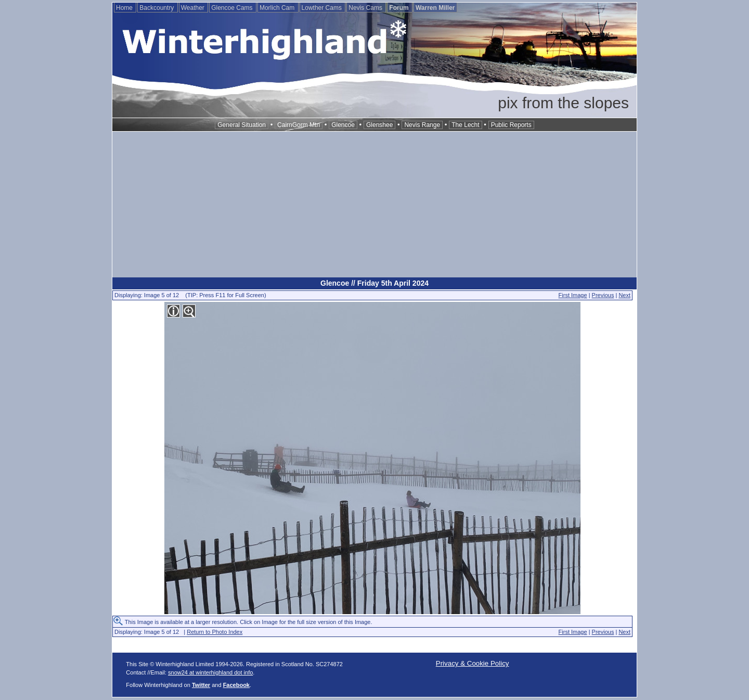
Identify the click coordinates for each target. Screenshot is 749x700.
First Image (573, 295)
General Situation (242, 125)
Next (624, 295)
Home (125, 8)
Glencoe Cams (233, 8)
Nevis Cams (366, 8)
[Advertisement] (374, 205)
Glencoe (343, 125)
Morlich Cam (278, 8)
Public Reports (511, 125)
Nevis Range (422, 125)
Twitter (201, 685)
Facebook (236, 685)
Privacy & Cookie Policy (473, 663)
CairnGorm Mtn (299, 125)
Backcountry (157, 8)
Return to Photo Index (215, 632)
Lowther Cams (323, 8)
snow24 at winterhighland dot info (210, 672)
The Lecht (465, 125)
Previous (603, 295)
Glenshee (379, 125)
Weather (193, 8)
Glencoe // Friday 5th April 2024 (374, 283)
